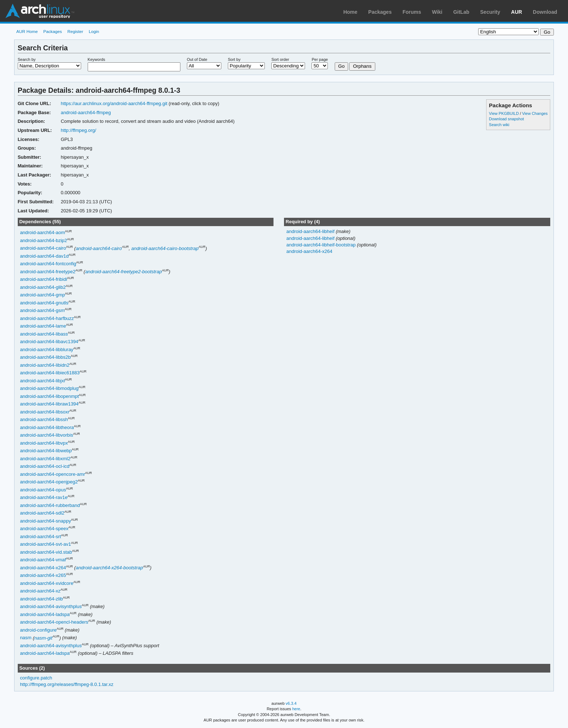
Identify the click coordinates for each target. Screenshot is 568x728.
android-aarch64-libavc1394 (49, 342)
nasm (26, 638)
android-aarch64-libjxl (42, 381)
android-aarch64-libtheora (47, 427)
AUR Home (27, 31)
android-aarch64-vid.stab (46, 552)
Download (545, 12)
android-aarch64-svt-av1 (45, 544)
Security (490, 12)
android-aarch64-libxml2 (45, 459)
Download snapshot (506, 119)
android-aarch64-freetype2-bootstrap (124, 272)
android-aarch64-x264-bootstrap (109, 568)
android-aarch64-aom (42, 233)
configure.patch (36, 678)
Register (75, 31)
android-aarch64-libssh (44, 420)
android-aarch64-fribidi (43, 280)
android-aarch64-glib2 (43, 287)
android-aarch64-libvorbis (47, 435)
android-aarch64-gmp (42, 295)
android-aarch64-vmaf (43, 560)
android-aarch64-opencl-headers (54, 622)
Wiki (437, 12)
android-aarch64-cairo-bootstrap (165, 248)
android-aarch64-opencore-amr (53, 474)
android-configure (38, 630)
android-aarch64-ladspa (45, 614)
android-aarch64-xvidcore (47, 583)
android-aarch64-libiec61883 (50, 373)
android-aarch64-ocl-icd (45, 467)
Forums (412, 12)
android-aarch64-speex (44, 529)
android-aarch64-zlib (41, 599)
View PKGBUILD (504, 113)
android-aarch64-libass (44, 334)
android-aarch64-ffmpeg (86, 113)
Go (342, 66)
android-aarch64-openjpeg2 (49, 482)
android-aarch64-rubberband (50, 505)
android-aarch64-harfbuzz (47, 318)
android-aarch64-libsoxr (45, 412)
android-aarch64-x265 (43, 576)
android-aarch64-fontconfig (48, 264)
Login (94, 31)
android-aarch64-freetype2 (48, 272)
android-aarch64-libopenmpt (49, 396)
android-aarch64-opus (43, 490)
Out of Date (197, 59)
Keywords (96, 59)
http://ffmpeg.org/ (79, 130)
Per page (320, 59)
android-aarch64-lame (43, 326)
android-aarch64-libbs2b (45, 357)
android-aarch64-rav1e (44, 498)
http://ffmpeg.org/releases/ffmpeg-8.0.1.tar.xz (67, 684)
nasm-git (43, 638)
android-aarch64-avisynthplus (51, 607)
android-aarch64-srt (40, 536)
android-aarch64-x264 (43, 568)
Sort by (234, 59)
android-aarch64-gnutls (44, 303)
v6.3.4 (291, 703)
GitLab (461, 12)
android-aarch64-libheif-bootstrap (321, 245)
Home (350, 12)
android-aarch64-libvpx (44, 443)
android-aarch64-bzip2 (43, 240)
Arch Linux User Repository (40, 11)
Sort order (280, 59)
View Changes (535, 113)
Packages (380, 12)
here (296, 709)
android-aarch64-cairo (43, 248)
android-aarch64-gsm (42, 311)
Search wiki (499, 125)
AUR (517, 12)
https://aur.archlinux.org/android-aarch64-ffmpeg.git (114, 103)
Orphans (362, 66)
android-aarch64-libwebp (46, 451)
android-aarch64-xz (40, 591)
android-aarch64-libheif (311, 231)
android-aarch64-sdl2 (42, 513)
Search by (27, 59)
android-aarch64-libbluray (47, 350)
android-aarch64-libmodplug (49, 389)
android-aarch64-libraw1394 (49, 404)
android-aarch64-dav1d (44, 256)
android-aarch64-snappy (45, 521)
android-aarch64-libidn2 (45, 365)
